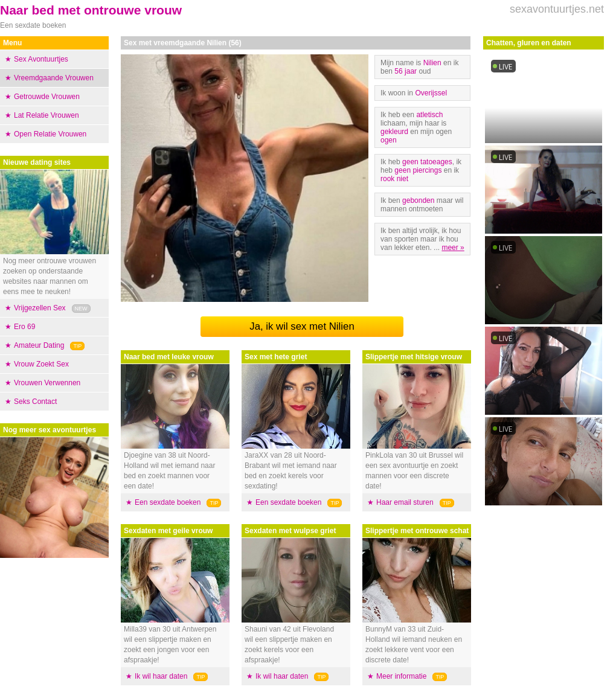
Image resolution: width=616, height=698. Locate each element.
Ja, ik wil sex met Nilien (302, 326)
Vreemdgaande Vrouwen (54, 78)
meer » (453, 248)
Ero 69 (24, 327)
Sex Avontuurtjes (41, 59)
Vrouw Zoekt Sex (41, 364)
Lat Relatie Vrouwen (47, 115)
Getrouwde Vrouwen (47, 97)
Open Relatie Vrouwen (50, 134)
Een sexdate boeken (168, 502)
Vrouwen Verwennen (47, 383)
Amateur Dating (39, 345)
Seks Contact (35, 402)
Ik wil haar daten (161, 676)
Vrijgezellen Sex (40, 308)
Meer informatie (401, 676)
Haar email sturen (405, 502)
